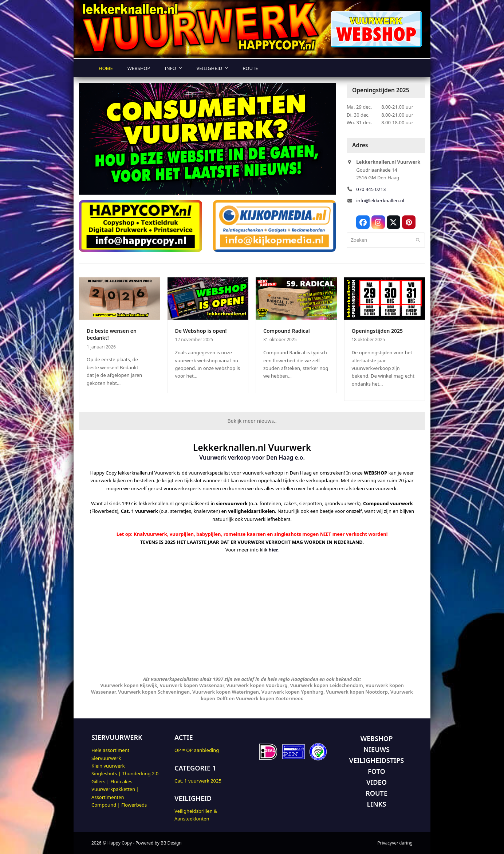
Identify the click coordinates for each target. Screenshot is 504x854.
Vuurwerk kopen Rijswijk (129, 685)
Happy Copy (120, 843)
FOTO (377, 771)
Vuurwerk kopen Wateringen (226, 692)
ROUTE (377, 793)
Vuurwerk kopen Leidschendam (326, 685)
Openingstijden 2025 (377, 331)
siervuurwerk (232, 503)
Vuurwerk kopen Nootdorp (357, 692)
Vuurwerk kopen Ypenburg (292, 692)
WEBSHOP (377, 738)
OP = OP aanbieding (197, 750)
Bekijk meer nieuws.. (252, 421)
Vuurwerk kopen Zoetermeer (269, 698)
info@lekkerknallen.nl (380, 200)
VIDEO (377, 782)
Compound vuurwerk (388, 503)
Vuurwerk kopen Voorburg (257, 685)
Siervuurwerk (106, 758)
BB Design (171, 843)
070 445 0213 (371, 189)
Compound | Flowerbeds (119, 805)
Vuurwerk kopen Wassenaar (192, 685)
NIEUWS (377, 749)
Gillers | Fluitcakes (112, 781)
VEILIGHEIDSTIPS (377, 760)
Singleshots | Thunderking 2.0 (125, 773)
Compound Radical (287, 331)
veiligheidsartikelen (251, 511)
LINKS (377, 804)
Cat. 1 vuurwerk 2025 (198, 781)
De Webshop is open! (201, 331)
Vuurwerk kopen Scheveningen (154, 692)
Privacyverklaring (395, 843)
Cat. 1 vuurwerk (140, 511)
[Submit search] (418, 240)
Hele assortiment (110, 750)
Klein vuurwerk (108, 766)
